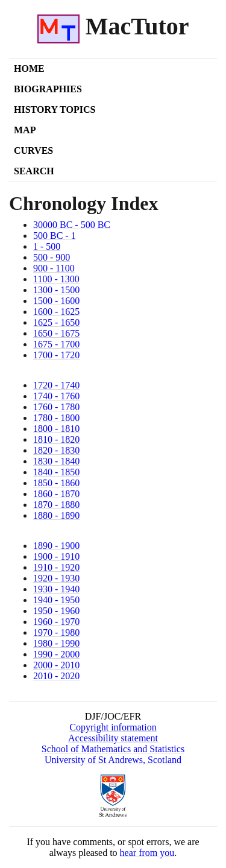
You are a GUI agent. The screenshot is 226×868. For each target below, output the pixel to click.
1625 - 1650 (56, 322)
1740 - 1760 (56, 396)
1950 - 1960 (56, 611)
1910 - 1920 (56, 567)
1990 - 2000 (56, 654)
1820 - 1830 (56, 450)
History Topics (55, 109)
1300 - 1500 (56, 290)
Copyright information (113, 727)
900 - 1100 (54, 268)
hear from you (147, 853)
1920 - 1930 (56, 578)
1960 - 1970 (56, 622)
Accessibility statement (113, 738)
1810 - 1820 (56, 439)
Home (29, 68)
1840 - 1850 (56, 472)
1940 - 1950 (56, 600)
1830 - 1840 (56, 461)
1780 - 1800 (56, 418)
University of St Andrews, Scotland (113, 760)
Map (25, 130)
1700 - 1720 (56, 355)
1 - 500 (47, 246)
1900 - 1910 (56, 556)
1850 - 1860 (56, 483)
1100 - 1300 (56, 279)
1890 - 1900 (56, 546)
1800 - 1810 (56, 429)
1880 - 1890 (56, 515)
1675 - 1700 (56, 344)
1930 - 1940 (56, 589)
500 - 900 (52, 257)
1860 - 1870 (56, 494)
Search (34, 171)
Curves (33, 150)
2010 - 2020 (56, 676)
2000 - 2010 (56, 665)
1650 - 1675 (56, 333)
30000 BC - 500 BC (72, 225)
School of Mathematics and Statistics (113, 749)
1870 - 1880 (56, 505)
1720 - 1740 (56, 385)
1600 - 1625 (56, 312)
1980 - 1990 (56, 643)
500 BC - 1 (55, 236)
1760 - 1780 (56, 407)
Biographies (48, 89)
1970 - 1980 (56, 632)
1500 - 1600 (56, 301)
